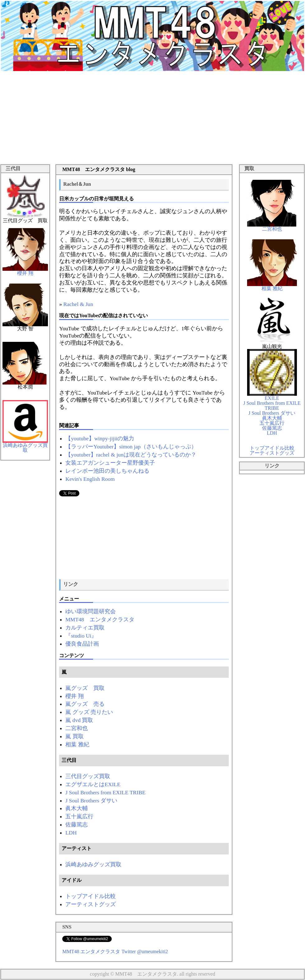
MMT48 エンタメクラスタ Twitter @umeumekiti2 (115, 951)
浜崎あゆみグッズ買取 (93, 864)
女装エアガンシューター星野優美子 (110, 463)
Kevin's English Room (90, 479)
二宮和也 (77, 728)
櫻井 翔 (74, 696)
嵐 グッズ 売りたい (89, 712)
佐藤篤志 (77, 825)
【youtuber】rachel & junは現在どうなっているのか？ (131, 455)
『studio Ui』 (81, 636)
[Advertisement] (152, 119)
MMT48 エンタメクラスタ (100, 619)
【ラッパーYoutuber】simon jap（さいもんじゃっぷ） (131, 447)
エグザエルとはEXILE (93, 784)
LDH (71, 833)
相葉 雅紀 (77, 744)
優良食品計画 (82, 644)
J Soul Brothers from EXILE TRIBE (105, 792)
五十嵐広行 (79, 816)
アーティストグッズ (91, 904)
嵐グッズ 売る (85, 704)
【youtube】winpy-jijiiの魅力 (100, 438)
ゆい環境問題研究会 (91, 611)
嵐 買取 (74, 736)
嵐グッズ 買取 (85, 688)
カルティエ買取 (85, 628)
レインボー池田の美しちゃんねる (107, 471)
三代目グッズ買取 (88, 776)
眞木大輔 (77, 808)
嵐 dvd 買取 (79, 720)
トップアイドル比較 (91, 896)
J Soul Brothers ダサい (91, 801)
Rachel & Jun (78, 304)
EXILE (272, 396)
